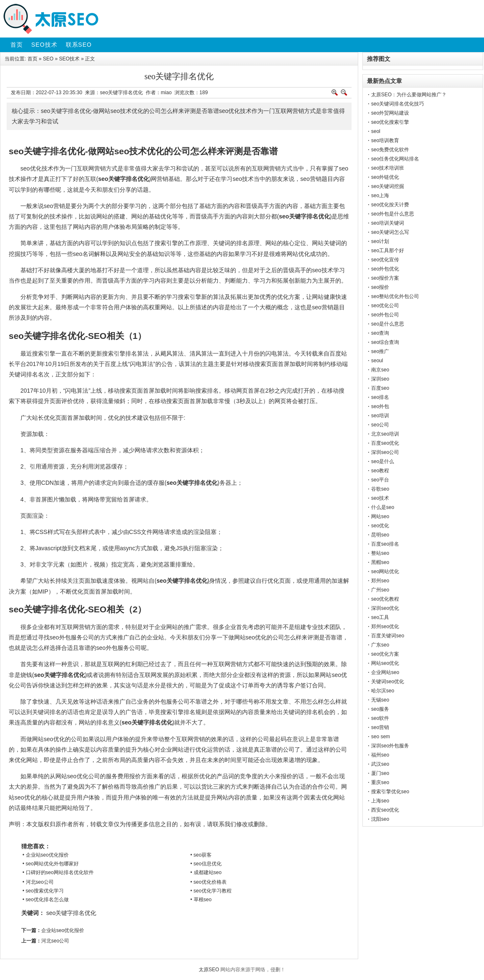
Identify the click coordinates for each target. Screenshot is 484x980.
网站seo (380, 516)
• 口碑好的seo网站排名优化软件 (58, 872)
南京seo (380, 370)
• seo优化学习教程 (211, 891)
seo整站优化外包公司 (395, 296)
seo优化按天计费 (390, 205)
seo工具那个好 (388, 251)
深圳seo (380, 379)
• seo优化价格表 (208, 882)
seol (376, 131)
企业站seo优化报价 (63, 930)
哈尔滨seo (383, 691)
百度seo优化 (385, 443)
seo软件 (380, 718)
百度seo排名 (385, 544)
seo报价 (380, 287)
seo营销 (380, 727)
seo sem (380, 737)
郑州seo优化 (385, 627)
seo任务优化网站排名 (395, 159)
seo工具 (380, 617)
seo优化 (380, 526)
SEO (48, 59)
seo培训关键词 (388, 223)
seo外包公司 (385, 315)
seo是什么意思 (388, 324)
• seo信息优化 (206, 864)
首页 (32, 59)
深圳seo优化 (385, 608)
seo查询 (380, 333)
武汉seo (380, 764)
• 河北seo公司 (38, 882)
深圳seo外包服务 (390, 746)
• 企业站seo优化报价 (46, 855)
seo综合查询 (385, 342)
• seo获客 (201, 855)
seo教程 (380, 471)
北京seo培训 (385, 434)
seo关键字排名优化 (71, 913)
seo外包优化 (385, 269)
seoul (377, 361)
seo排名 (380, 397)
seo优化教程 (385, 599)
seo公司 (380, 425)
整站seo (380, 553)
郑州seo (380, 581)
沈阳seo (380, 819)
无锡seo (380, 700)
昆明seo (380, 535)
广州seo (380, 590)
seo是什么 (383, 461)
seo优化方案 (385, 654)
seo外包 (380, 406)
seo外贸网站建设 (390, 113)
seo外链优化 (385, 177)
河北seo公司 (55, 941)
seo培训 (380, 416)
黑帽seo (380, 562)
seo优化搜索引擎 (390, 122)
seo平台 (380, 480)
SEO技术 (69, 59)
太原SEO (209, 970)
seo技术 (380, 498)
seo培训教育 (385, 140)
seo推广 (380, 351)
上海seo (380, 801)
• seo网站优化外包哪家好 (51, 864)
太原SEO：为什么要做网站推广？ (409, 95)
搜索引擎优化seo (390, 792)
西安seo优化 (385, 810)
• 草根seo (201, 900)
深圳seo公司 (385, 452)
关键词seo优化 (388, 682)
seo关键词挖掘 (388, 186)
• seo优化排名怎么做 (46, 900)
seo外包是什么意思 (393, 214)
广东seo (380, 645)
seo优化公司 (385, 306)
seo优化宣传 (385, 260)
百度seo (380, 388)
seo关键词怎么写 (390, 232)
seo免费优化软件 (390, 150)
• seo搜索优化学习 (43, 891)
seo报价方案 (385, 278)
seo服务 (380, 709)
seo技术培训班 (388, 168)
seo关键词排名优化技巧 (398, 104)
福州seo (380, 755)
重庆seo (380, 782)
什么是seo (383, 507)
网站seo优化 (385, 663)
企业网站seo (385, 672)
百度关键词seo (388, 636)
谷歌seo (380, 489)
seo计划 (380, 241)
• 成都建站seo (206, 872)
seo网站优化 (385, 571)
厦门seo (380, 773)
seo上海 (380, 195)
